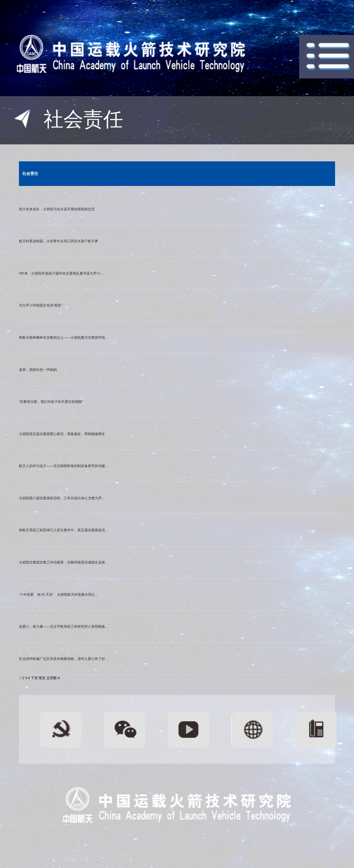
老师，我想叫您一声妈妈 (38, 370)
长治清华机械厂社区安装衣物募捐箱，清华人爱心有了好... (63, 659)
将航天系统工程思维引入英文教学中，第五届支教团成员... (63, 530)
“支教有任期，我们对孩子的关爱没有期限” (51, 402)
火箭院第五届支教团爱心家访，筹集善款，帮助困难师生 (62, 434)
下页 (34, 678)
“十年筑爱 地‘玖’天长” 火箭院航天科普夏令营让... (58, 594)
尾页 (42, 678)
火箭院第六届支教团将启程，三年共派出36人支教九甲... (62, 498)
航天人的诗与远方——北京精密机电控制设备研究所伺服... (63, 466)
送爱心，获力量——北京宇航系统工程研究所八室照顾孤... (63, 626)
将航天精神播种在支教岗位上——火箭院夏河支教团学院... (63, 337)
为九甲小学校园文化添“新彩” (41, 305)
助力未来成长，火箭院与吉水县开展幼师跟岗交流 (57, 209)
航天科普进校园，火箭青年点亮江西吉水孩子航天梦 (59, 241)
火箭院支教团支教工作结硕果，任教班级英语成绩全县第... (63, 562)
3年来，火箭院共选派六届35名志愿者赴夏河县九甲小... (61, 273)
